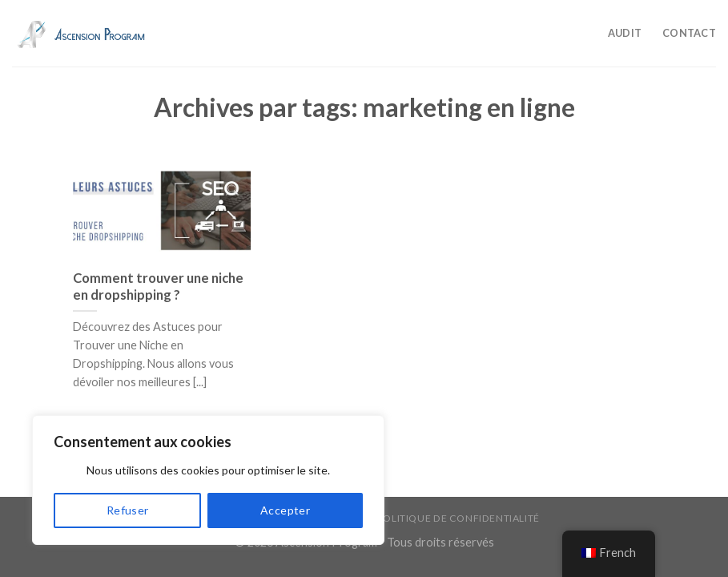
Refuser (128, 510)
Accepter (285, 510)
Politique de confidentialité (459, 518)
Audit (625, 33)
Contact (689, 33)
